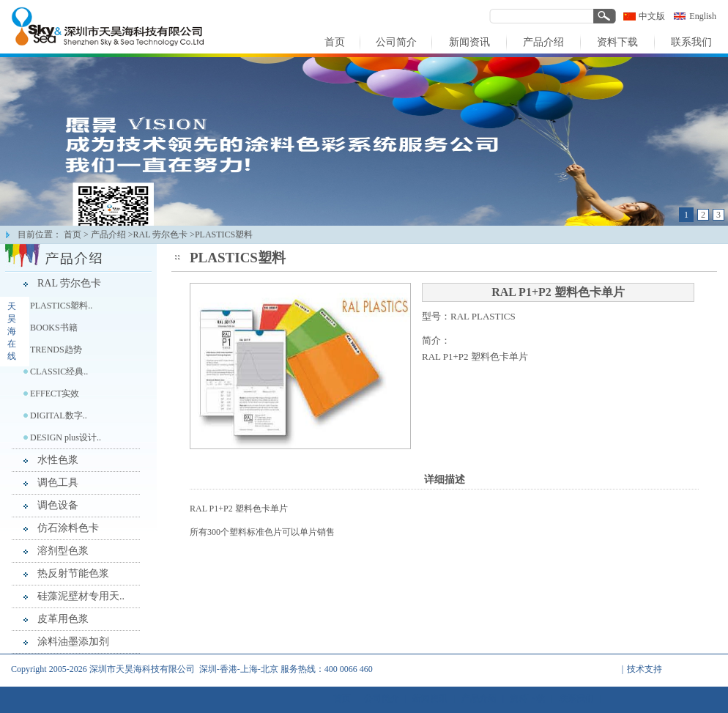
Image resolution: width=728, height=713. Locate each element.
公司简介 (382, 698)
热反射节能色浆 (73, 573)
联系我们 (576, 698)
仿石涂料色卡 (68, 528)
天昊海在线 (12, 331)
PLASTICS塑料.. (61, 306)
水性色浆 (58, 460)
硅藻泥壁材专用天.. (81, 596)
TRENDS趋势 (56, 350)
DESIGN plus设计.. (66, 437)
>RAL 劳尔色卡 (158, 234)
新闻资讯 (430, 698)
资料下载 (527, 698)
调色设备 (58, 505)
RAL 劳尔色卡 (69, 283)
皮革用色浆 (63, 619)
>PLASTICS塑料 (221, 234)
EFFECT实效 (55, 394)
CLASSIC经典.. (59, 372)
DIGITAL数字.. (59, 415)
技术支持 (645, 669)
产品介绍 (108, 234)
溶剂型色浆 (63, 551)
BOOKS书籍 (54, 328)
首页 (73, 234)
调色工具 (58, 483)
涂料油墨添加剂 (73, 642)
